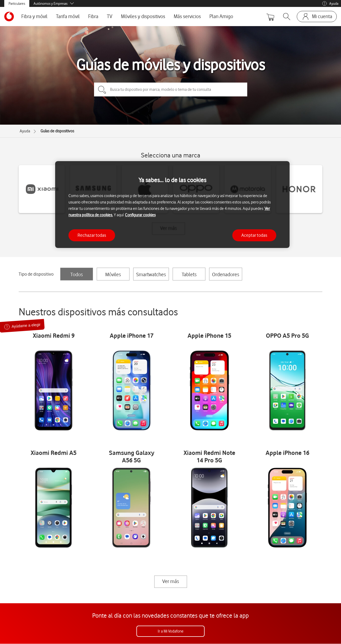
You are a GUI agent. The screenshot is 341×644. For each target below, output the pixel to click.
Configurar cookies (140, 215)
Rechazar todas (92, 235)
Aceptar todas (254, 235)
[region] (172, 205)
